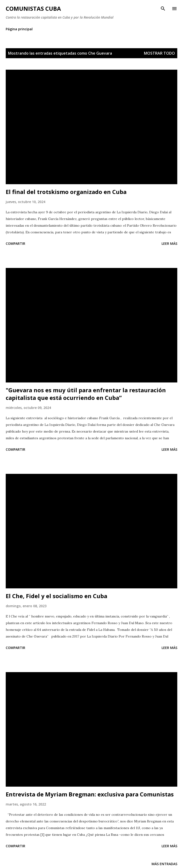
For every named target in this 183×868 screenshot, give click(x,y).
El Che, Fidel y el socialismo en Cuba (56, 596)
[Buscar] (163, 9)
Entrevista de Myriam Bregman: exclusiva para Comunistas (90, 794)
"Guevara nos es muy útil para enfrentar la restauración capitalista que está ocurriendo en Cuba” (86, 394)
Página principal (19, 29)
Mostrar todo (159, 53)
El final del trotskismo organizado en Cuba (66, 192)
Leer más (169, 243)
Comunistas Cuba (33, 8)
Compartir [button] (15, 243)
